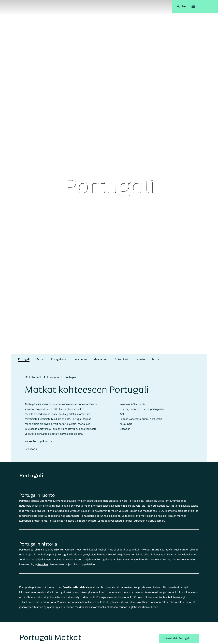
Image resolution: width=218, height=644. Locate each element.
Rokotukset (122, 359)
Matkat (40, 359)
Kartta (155, 359)
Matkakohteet (33, 377)
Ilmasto (140, 359)
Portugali (24, 359)
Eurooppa (53, 377)
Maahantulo (101, 359)
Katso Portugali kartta (38, 441)
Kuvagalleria (59, 359)
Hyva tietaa (80, 359)
